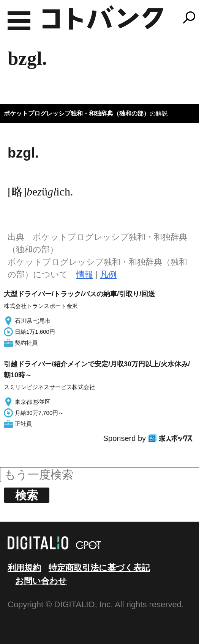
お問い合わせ (41, 581)
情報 (85, 274)
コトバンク (103, 17)
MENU (19, 21)
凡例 (108, 274)
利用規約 (24, 568)
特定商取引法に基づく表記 (99, 568)
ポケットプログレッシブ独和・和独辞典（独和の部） (77, 113)
